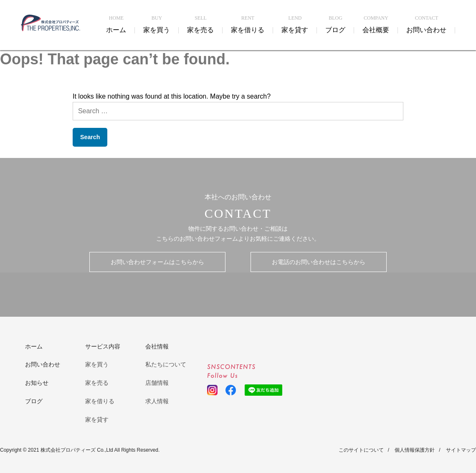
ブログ (34, 401)
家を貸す (97, 420)
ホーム (34, 346)
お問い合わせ (43, 364)
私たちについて (166, 364)
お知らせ (37, 383)
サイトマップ (461, 450)
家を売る (97, 383)
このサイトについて (361, 450)
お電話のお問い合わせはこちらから (319, 262)
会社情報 (157, 346)
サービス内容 (103, 346)
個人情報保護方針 (415, 450)
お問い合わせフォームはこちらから (157, 262)
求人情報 (157, 401)
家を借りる (100, 401)
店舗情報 (157, 383)
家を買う (97, 364)
